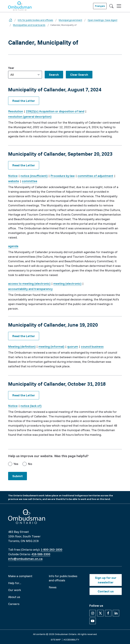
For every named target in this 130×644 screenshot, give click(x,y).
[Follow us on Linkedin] (116, 613)
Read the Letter (24, 101)
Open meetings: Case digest (102, 20)
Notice (13, 176)
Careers (14, 604)
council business (92, 347)
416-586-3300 (41, 554)
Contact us (106, 591)
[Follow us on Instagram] (93, 613)
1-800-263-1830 (51, 550)
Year (11, 68)
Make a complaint (20, 576)
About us (14, 597)
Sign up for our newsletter (106, 580)
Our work (15, 590)
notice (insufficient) (34, 176)
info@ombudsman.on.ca (25, 559)
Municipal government (70, 20)
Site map (56, 640)
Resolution (16, 111)
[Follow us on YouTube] (93, 621)
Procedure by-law (63, 176)
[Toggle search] (111, 6)
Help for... (15, 583)
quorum (73, 347)
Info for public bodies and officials (35, 20)
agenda (13, 246)
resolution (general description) (30, 117)
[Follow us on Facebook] (108, 613)
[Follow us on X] (100, 613)
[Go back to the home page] (10, 20)
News (53, 587)
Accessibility (71, 640)
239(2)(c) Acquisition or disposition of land (55, 111)
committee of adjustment (95, 176)
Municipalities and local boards (29, 25)
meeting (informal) (51, 347)
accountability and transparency (30, 289)
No (30, 464)
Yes (16, 464)
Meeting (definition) (22, 347)
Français (100, 6)
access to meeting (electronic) (29, 284)
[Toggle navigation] (119, 6)
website (14, 181)
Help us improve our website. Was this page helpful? (48, 456)
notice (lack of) (31, 406)
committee (30, 181)
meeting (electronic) (67, 284)
